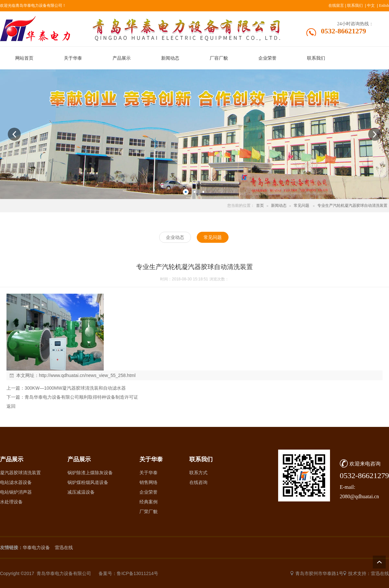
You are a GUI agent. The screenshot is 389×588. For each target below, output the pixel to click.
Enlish (384, 6)
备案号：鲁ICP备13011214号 (128, 573)
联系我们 (355, 6)
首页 (260, 206)
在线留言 (336, 6)
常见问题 (301, 206)
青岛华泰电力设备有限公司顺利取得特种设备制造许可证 (81, 397)
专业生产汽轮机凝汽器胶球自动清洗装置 (352, 206)
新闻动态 (279, 206)
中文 (371, 6)
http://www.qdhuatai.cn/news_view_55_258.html (87, 375)
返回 (11, 406)
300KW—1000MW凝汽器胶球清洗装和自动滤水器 (75, 388)
